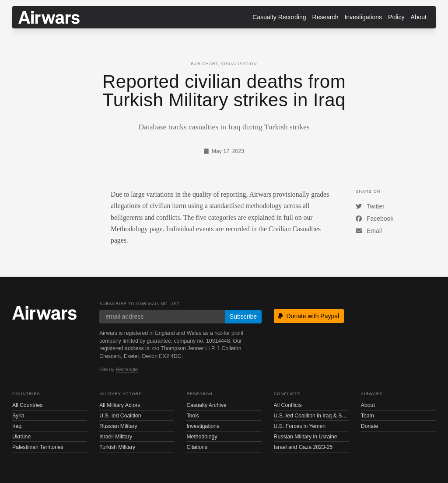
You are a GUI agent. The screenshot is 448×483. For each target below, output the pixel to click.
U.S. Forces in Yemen (300, 426)
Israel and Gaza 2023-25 (303, 447)
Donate (370, 426)
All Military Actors (120, 405)
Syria (18, 416)
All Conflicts (288, 405)
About (418, 17)
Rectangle (127, 369)
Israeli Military (116, 437)
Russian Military (118, 426)
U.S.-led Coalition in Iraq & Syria (311, 416)
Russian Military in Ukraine (306, 437)
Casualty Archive (206, 405)
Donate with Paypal (309, 316)
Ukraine (21, 437)
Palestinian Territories (38, 447)
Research (325, 17)
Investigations (363, 17)
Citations (197, 447)
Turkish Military (117, 447)
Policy (396, 17)
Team (367, 416)
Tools (193, 416)
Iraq (17, 426)
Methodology (202, 437)
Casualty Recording (279, 17)
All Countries (27, 405)
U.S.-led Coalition (120, 416)
